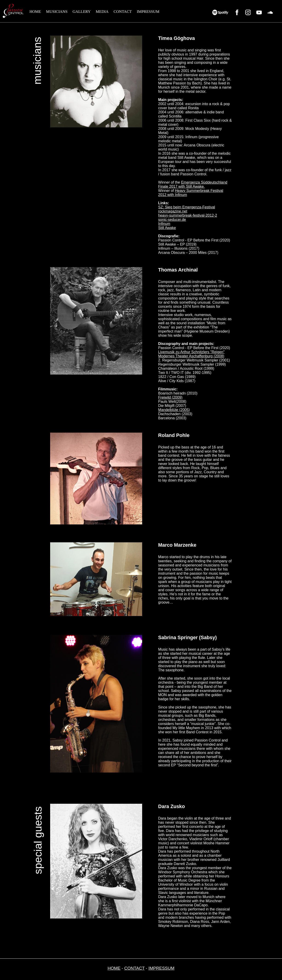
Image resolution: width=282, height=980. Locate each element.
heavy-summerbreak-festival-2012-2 (188, 215)
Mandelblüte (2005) (174, 410)
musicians (37, 61)
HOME (35, 12)
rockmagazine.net (173, 211)
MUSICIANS (57, 12)
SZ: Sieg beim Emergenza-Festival (187, 207)
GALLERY (82, 12)
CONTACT (123, 12)
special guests (38, 840)
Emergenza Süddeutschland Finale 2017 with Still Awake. (193, 184)
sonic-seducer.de (172, 220)
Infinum (164, 224)
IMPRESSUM (148, 12)
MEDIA (102, 12)
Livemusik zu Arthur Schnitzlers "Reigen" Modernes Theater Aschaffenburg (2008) (191, 354)
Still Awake (167, 228)
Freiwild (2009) (170, 397)
